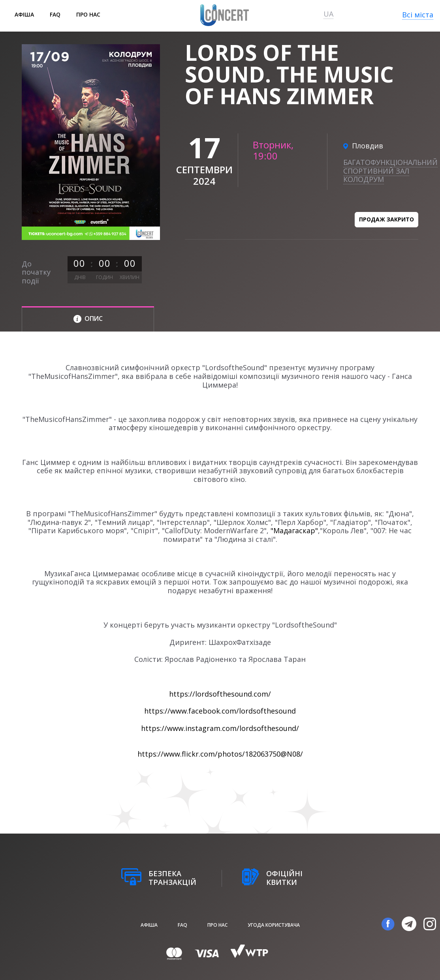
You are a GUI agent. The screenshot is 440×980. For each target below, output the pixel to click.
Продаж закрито (386, 219)
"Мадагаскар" (294, 530)
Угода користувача (274, 925)
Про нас (88, 14)
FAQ (55, 14)
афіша (24, 14)
